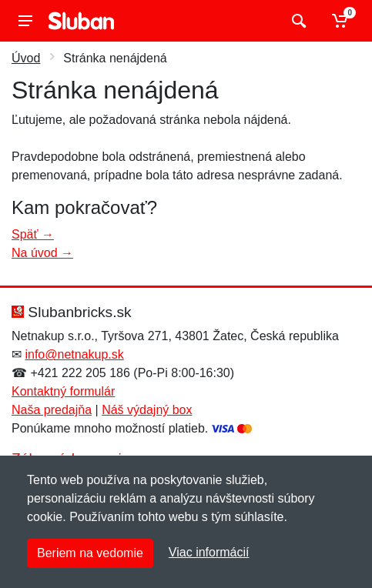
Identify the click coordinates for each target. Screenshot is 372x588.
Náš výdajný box (147, 410)
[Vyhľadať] (297, 21)
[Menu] (25, 21)
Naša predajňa (52, 410)
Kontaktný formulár (63, 391)
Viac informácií (209, 552)
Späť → (33, 234)
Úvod (26, 58)
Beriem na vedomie (90, 553)
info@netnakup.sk (74, 354)
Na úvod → (42, 253)
